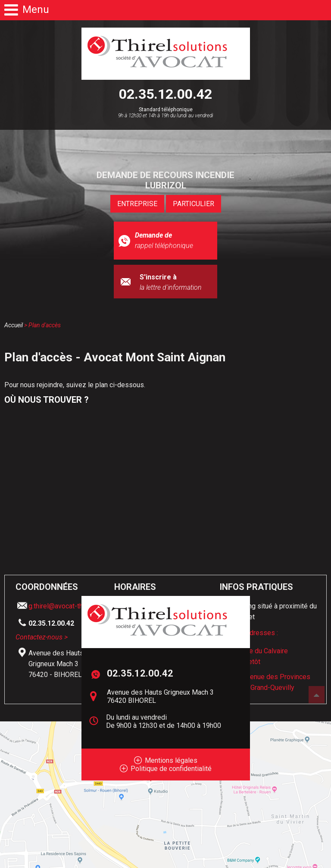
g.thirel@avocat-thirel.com (67, 606)
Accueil (14, 325)
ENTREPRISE (137, 204)
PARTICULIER (194, 204)
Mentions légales (171, 760)
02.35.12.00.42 (165, 94)
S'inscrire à (175, 283)
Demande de (165, 241)
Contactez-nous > (42, 637)
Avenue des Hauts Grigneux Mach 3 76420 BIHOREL (160, 696)
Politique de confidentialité (171, 769)
